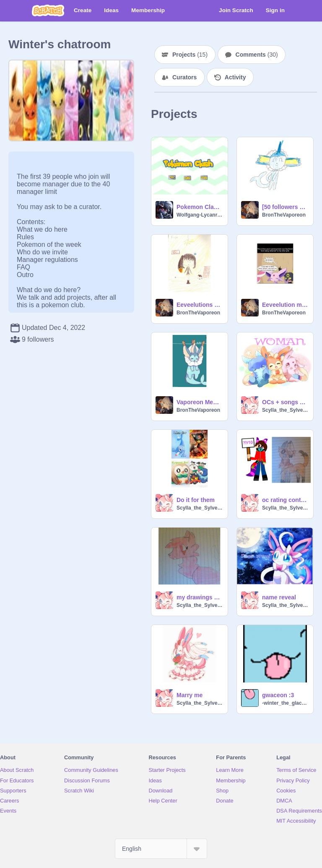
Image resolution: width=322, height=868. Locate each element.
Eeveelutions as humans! (200, 305)
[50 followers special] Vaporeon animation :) (285, 207)
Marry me (190, 695)
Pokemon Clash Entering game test (200, 207)
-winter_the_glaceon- (285, 703)
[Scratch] (48, 10)
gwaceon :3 (278, 695)
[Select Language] (161, 849)
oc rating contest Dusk (285, 500)
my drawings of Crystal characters (200, 597)
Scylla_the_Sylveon (285, 410)
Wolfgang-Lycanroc (200, 215)
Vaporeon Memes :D (200, 402)
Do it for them (196, 500)
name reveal (279, 597)
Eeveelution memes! (285, 305)
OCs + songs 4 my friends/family (285, 402)
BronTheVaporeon (284, 215)
